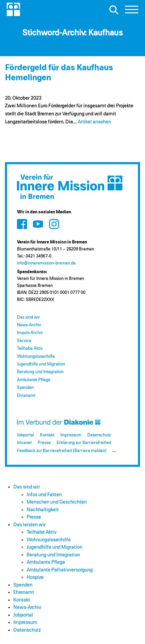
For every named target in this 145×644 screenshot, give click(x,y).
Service (24, 341)
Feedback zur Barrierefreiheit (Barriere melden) (62, 451)
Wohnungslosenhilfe (36, 357)
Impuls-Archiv (30, 333)
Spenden (25, 388)
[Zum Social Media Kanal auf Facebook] (22, 224)
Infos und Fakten (44, 495)
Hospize (35, 577)
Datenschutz (99, 435)
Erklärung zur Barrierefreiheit (84, 443)
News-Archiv (29, 325)
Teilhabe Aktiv (30, 349)
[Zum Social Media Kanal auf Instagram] (54, 224)
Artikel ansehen (94, 122)
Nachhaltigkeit (43, 510)
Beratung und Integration (40, 372)
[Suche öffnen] (114, 10)
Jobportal (25, 435)
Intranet (24, 443)
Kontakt (47, 435)
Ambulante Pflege (34, 380)
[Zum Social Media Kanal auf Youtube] (38, 224)
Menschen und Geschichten (57, 502)
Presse (44, 443)
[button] (132, 11)
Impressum (71, 435)
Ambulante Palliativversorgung (60, 570)
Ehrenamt (26, 396)
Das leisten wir (29, 525)
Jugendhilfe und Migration (41, 364)
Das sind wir (28, 317)
